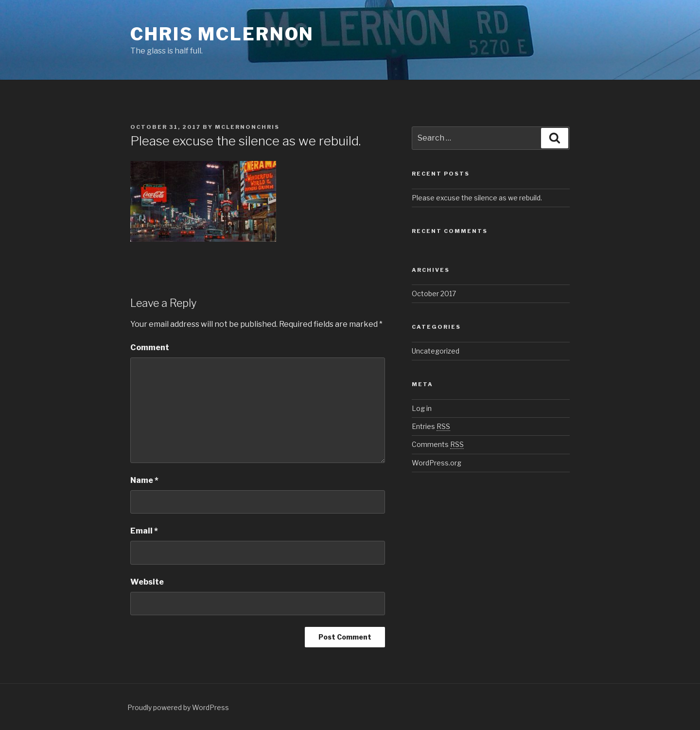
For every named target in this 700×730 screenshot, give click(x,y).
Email (144, 531)
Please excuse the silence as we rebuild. (477, 198)
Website (147, 582)
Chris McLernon (222, 34)
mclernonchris (247, 127)
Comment (150, 347)
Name (144, 480)
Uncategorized (436, 351)
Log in (422, 408)
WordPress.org (437, 463)
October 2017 (434, 294)
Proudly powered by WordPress (178, 707)
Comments (438, 444)
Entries (431, 426)
